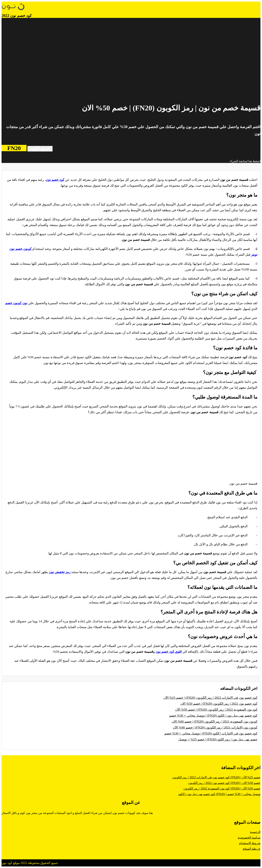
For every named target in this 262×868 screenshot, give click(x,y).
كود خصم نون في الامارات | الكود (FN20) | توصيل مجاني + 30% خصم (211, 733)
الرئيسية (255, 832)
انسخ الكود (40, 149)
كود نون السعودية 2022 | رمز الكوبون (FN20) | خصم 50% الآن (216, 710)
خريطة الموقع (252, 849)
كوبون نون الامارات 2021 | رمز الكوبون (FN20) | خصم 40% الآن (215, 727)
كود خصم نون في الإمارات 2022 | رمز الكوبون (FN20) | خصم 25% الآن (210, 698)
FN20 (14, 148)
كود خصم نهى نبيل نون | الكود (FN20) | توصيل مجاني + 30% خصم (213, 716)
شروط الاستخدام (250, 843)
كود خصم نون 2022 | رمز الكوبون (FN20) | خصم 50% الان (219, 704)
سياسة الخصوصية (249, 838)
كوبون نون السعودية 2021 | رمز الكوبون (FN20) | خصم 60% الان (215, 722)
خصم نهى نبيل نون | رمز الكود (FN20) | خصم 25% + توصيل (218, 739)
